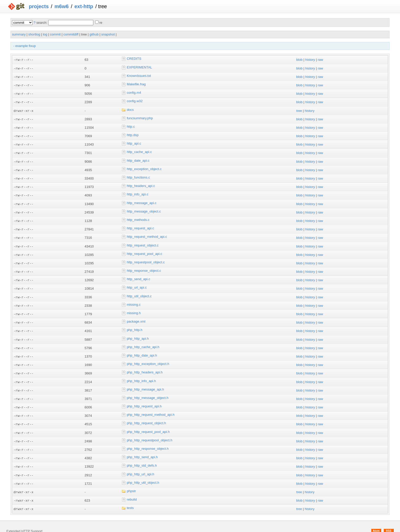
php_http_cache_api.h (143, 341)
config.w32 (135, 100)
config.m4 (134, 92)
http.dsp (133, 133)
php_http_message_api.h (145, 382)
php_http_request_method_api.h (151, 407)
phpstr (131, 482)
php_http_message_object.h (148, 391)
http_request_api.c (140, 225)
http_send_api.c (139, 274)
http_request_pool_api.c (145, 250)
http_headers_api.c (141, 183)
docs (130, 108)
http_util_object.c (139, 291)
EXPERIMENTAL (139, 67)
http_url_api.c (137, 283)
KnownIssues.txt (139, 75)
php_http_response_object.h (148, 440)
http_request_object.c (143, 241)
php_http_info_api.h (141, 374)
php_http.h (135, 324)
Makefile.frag (136, 84)
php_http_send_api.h (142, 449)
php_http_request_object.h (146, 416)
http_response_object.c (144, 266)
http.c (131, 125)
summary (19, 34)
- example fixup (24, 46)
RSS (389, 521)
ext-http (84, 6)
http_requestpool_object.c (146, 258)
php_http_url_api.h (141, 465)
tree (299, 109)
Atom (376, 521)
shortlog (34, 34)
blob (299, 60)
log (45, 34)
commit (55, 34)
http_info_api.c (138, 191)
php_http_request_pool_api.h (148, 424)
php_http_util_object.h (143, 474)
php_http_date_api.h (142, 349)
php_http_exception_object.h (148, 357)
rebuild (132, 490)
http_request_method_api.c (147, 233)
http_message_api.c (142, 200)
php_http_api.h (138, 333)
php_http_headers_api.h (145, 366)
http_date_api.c (138, 158)
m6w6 (61, 6)
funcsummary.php (140, 117)
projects (39, 6)
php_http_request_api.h (144, 399)
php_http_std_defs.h (142, 457)
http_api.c (134, 142)
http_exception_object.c (144, 167)
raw (320, 60)
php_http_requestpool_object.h (150, 432)
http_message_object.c (144, 208)
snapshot (108, 34)
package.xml (136, 316)
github (94, 34)
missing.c (134, 299)
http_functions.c (138, 175)
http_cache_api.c (139, 150)
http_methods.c (138, 216)
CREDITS (134, 59)
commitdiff (71, 34)
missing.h (134, 308)
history (310, 60)
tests (130, 499)
